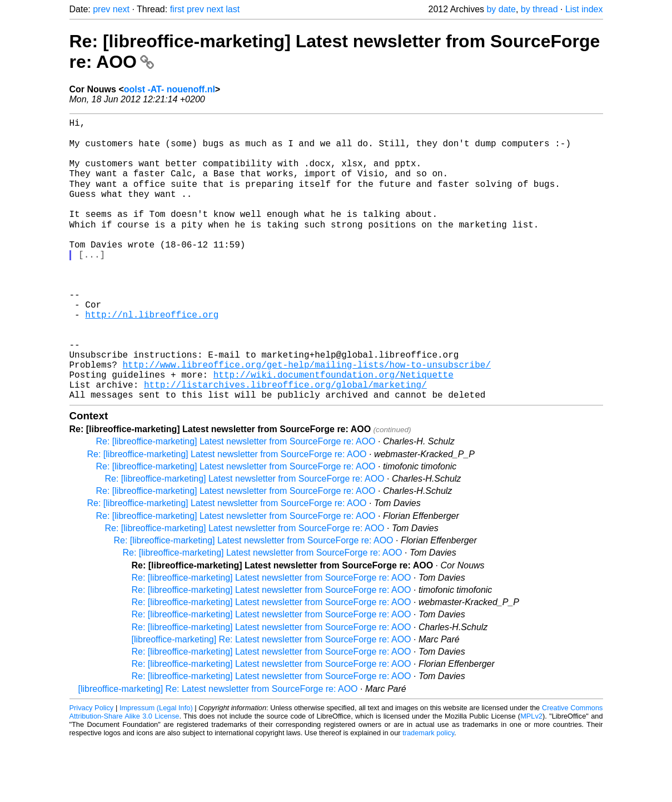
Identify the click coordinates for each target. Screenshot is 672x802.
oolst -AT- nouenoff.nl (170, 89)
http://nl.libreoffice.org (152, 357)
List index (584, 9)
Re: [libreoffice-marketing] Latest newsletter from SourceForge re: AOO (236, 502)
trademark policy (428, 793)
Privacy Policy (92, 768)
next (121, 9)
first (177, 9)
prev (101, 9)
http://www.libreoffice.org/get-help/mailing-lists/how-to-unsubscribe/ (307, 418)
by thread (539, 9)
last (233, 9)
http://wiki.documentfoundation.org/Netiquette (333, 430)
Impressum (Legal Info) (156, 768)
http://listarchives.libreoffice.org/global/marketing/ (285, 443)
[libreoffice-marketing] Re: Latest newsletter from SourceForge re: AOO (272, 700)
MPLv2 (531, 777)
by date (501, 9)
